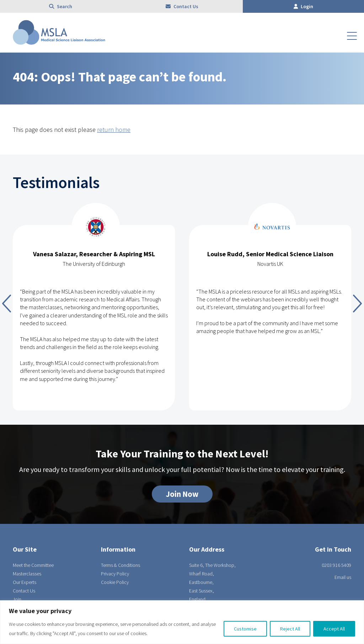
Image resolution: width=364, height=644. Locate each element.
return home (114, 130)
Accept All (334, 629)
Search (61, 6)
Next (357, 304)
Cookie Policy (115, 582)
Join (17, 599)
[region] (182, 622)
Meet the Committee (33, 565)
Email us (343, 577)
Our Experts (25, 582)
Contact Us (182, 6)
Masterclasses (27, 574)
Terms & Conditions (121, 565)
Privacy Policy (115, 574)
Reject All (290, 629)
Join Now (182, 494)
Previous (7, 304)
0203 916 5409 (336, 565)
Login (303, 6)
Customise (245, 629)
